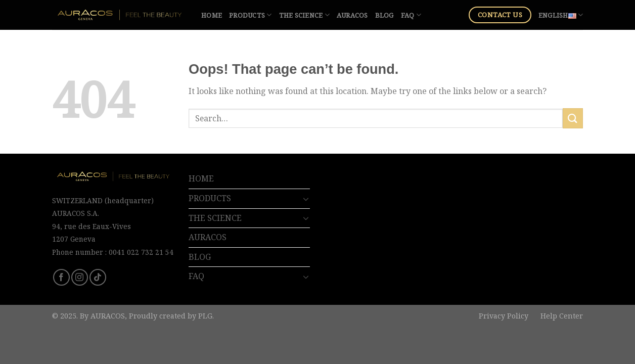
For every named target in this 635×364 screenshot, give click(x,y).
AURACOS (352, 15)
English (561, 15)
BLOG (384, 15)
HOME (212, 15)
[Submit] (573, 118)
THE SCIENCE (304, 15)
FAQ (411, 15)
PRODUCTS (251, 15)
